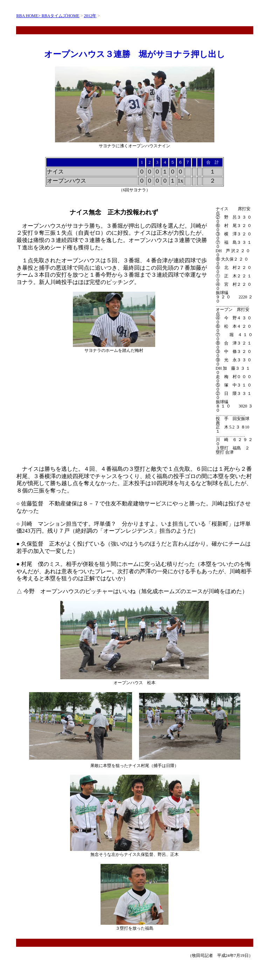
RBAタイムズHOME (61, 16)
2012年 (90, 16)
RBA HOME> (29, 16)
